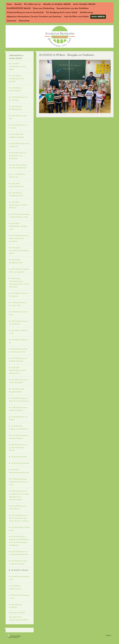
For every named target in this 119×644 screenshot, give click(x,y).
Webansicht (109, 635)
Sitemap (19, 636)
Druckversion (12, 636)
